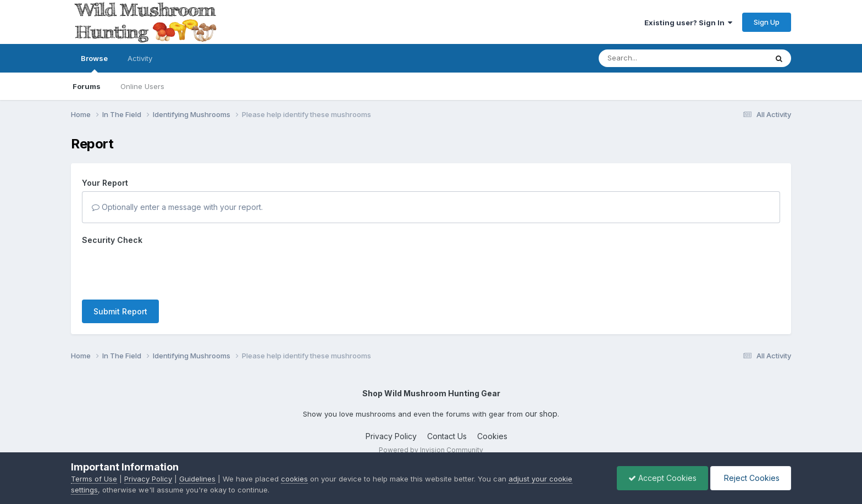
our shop (541, 408)
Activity (140, 58)
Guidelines (197, 479)
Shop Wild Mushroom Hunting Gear (431, 388)
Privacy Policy (391, 431)
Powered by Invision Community (431, 444)
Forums (87, 86)
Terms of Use (94, 479)
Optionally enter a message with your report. (177, 207)
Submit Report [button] (120, 268)
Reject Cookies (751, 478)
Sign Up (767, 22)
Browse (94, 63)
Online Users (142, 86)
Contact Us (447, 431)
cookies (294, 479)
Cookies (492, 431)
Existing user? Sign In (688, 23)
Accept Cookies (662, 478)
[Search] (653, 58)
